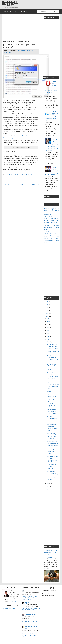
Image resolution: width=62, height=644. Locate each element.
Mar (48, 339)
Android (52, 208)
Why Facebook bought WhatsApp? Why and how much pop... (52, 376)
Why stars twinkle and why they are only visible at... (53, 412)
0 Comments (8, 52)
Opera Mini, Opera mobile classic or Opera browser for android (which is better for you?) (51, 88)
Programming (48, 227)
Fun (57, 216)
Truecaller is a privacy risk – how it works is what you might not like (52, 116)
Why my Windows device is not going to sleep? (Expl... (52, 427)
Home (6, 12)
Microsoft (47, 225)
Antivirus (57, 208)
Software (48, 234)
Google (15, 175)
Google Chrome (23, 175)
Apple (45, 210)
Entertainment (48, 212)
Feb (48, 342)
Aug (48, 330)
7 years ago (29, 623)
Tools (57, 236)
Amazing (46, 208)
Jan (48, 483)
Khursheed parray (30, 615)
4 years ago (29, 599)
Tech (35, 175)
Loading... (46, 200)
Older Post (35, 184)
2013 (47, 487)
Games (45, 219)
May (49, 333)
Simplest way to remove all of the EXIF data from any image (50, 554)
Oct (48, 324)
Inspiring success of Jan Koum (53, 352)
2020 (47, 304)
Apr (48, 336)
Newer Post (7, 184)
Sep (48, 327)
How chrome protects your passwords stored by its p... (53, 359)
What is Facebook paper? (52, 479)
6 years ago (32, 611)
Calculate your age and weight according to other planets (52, 171)
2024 (47, 302)
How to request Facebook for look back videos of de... (52, 367)
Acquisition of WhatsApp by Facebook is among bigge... (52, 394)
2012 (47, 490)
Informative (49, 223)
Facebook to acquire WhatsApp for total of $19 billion (52, 403)
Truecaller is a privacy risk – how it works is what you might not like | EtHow (30, 598)
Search (55, 11)
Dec (48, 319)
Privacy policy (24, 12)
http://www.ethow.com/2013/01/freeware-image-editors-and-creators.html (31, 610)
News (56, 225)
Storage (46, 236)
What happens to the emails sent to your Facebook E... (53, 346)
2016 (47, 310)
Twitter (46, 238)
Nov (48, 322)
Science (57, 227)
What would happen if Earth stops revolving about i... (52, 419)
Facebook (47, 214)
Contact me (14, 12)
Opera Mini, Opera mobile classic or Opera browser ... (52, 443)
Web (52, 238)
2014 (47, 316)
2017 (47, 307)
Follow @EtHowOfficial (9, 608)
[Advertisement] (21, 27)
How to (55, 220)
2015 (47, 313)
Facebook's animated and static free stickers (51, 451)
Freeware (48, 216)
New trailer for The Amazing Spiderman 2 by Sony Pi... (53, 459)
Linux (57, 223)
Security (31, 175)
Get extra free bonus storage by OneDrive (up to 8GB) (53, 386)
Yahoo (45, 243)
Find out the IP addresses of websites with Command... (51, 436)
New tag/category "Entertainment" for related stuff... (53, 473)
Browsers (10, 175)
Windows (55, 240)
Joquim (27, 603)
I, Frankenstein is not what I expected (52, 467)
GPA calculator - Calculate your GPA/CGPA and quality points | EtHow (30, 635)
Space (57, 234)
